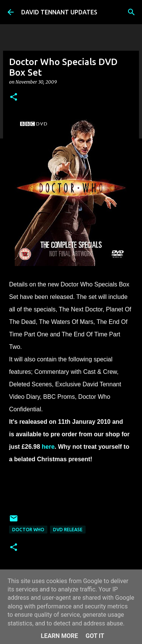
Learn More (59, 636)
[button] (14, 97)
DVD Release (68, 530)
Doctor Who (28, 530)
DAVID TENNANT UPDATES (59, 12)
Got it (95, 636)
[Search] (131, 12)
